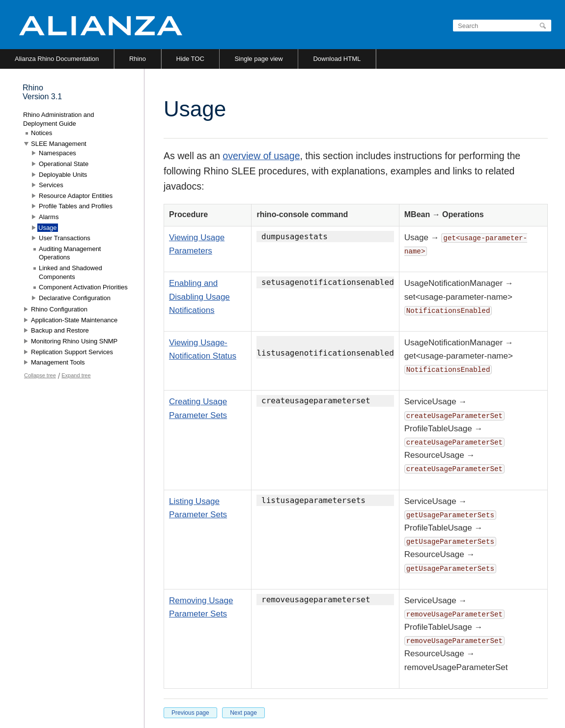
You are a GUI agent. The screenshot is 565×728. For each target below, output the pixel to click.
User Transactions (65, 238)
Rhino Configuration (59, 309)
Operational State (64, 164)
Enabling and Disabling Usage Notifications (199, 296)
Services (51, 185)
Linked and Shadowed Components (71, 272)
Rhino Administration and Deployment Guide (59, 119)
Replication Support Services (72, 352)
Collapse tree (40, 375)
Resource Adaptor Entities (76, 196)
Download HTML (337, 59)
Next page (243, 713)
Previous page (190, 713)
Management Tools (58, 362)
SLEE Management (59, 144)
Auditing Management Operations (70, 253)
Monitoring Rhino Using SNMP (74, 341)
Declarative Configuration (75, 298)
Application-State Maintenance (74, 320)
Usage (48, 228)
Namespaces (57, 153)
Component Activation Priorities (83, 287)
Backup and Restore (60, 330)
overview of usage (261, 156)
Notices (42, 133)
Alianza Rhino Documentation (57, 59)
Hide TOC (190, 59)
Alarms (49, 217)
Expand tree (76, 375)
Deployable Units (63, 175)
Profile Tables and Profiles (76, 206)
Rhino (138, 59)
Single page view (258, 59)
